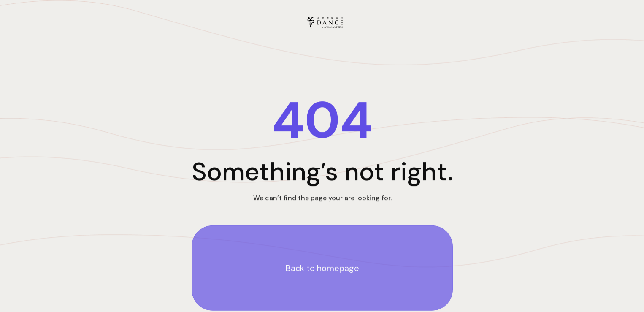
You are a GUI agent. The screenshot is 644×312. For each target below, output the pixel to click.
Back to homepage (322, 269)
